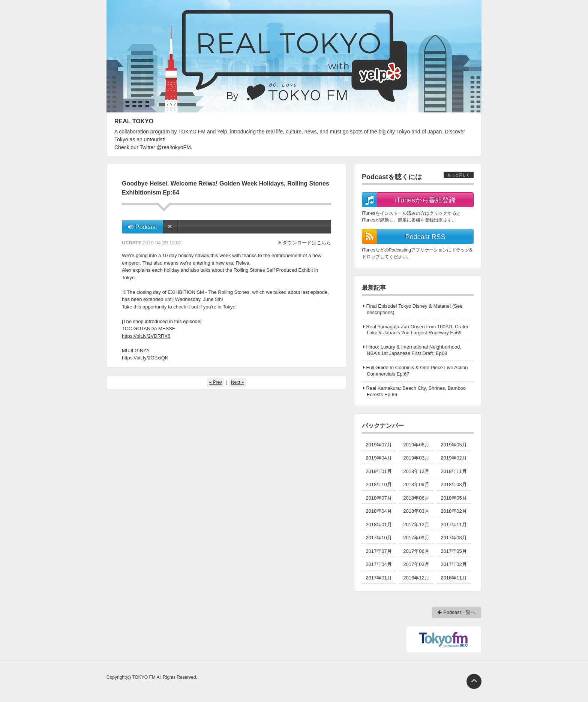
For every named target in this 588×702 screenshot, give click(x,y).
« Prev (215, 382)
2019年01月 (379, 471)
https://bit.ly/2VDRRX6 (146, 336)
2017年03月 (416, 564)
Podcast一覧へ (457, 612)
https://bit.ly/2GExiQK (145, 358)
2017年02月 (454, 564)
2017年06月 (416, 551)
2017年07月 (379, 551)
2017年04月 (379, 564)
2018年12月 (416, 471)
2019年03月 (416, 458)
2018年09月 (416, 484)
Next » (238, 382)
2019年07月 (379, 445)
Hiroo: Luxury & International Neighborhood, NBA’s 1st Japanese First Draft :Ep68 (414, 350)
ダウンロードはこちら (307, 243)
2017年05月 (454, 551)
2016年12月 (416, 578)
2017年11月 (454, 525)
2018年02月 (454, 511)
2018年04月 (379, 511)
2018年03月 (416, 511)
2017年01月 (379, 578)
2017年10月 (379, 538)
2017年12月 (416, 525)
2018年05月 (454, 498)
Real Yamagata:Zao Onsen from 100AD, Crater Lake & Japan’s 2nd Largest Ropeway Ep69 (417, 330)
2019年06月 (416, 445)
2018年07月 (379, 498)
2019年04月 (379, 458)
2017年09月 (416, 538)
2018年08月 (454, 484)
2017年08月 (454, 538)
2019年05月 (454, 445)
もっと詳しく (459, 175)
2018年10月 (379, 484)
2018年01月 (379, 525)
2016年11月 (454, 578)
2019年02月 (454, 458)
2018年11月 (454, 471)
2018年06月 (416, 498)
